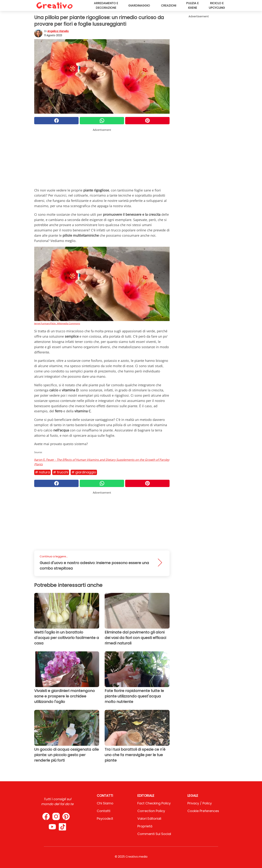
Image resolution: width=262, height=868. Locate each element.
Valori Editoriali (149, 819)
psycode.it (105, 819)
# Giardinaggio (84, 472)
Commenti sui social (154, 834)
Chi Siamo (105, 803)
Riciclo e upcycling (217, 5)
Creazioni (169, 6)
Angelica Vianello (58, 31)
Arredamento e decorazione (106, 5)
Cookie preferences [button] (203, 811)
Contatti (104, 811)
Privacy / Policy (200, 803)
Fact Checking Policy (154, 803)
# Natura (42, 472)
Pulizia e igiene (192, 5)
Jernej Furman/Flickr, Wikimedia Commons (57, 323)
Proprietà (145, 826)
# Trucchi (61, 472)
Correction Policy (151, 811)
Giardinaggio (139, 6)
